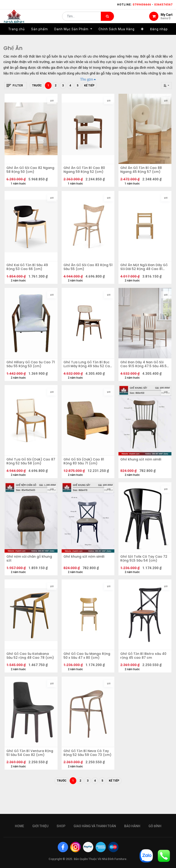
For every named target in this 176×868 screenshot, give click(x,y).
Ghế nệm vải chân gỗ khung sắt (31, 573)
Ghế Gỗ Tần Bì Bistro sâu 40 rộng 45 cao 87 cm (142, 673)
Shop (61, 826)
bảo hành (132, 826)
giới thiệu (40, 826)
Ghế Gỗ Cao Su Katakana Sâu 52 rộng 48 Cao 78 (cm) (29, 673)
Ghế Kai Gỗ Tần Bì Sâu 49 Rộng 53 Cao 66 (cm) (29, 272)
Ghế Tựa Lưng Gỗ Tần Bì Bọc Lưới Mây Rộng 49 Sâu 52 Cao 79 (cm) (86, 372)
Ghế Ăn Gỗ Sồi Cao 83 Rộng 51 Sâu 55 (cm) (88, 272)
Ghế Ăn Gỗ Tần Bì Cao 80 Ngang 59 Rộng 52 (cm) (86, 171)
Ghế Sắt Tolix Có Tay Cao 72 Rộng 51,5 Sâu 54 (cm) (143, 573)
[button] (142, 36)
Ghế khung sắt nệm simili (142, 471)
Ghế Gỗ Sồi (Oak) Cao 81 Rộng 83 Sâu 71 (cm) (85, 473)
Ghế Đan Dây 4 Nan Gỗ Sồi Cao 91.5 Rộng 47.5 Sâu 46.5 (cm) (143, 372)
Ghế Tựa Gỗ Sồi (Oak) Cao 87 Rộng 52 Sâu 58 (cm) (30, 473)
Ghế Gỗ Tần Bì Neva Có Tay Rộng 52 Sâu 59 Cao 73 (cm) (88, 774)
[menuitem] (16, 36)
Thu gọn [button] (87, 79)
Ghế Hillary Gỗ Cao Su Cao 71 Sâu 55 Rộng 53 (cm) (30, 372)
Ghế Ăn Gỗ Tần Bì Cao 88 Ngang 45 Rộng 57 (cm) (143, 171)
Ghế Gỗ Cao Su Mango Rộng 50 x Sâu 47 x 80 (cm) (88, 673)
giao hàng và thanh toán (95, 826)
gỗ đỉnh (155, 826)
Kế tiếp (89, 85)
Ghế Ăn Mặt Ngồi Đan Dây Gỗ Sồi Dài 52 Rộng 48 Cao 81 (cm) (144, 272)
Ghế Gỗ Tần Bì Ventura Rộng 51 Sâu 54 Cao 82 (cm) (27, 774)
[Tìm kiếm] (107, 20)
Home (19, 826)
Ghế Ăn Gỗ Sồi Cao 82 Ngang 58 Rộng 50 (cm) (28, 171)
